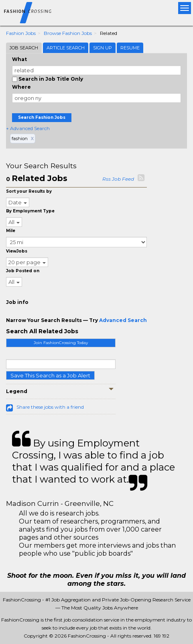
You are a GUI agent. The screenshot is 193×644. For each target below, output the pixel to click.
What (19, 59)
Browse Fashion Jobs (68, 33)
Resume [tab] (130, 48)
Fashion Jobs (21, 33)
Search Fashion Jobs (42, 117)
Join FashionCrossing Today (61, 343)
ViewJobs (17, 251)
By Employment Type (30, 211)
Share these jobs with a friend (50, 407)
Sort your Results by (29, 191)
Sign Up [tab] (103, 48)
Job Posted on (23, 271)
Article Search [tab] (66, 48)
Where (21, 87)
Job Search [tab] (24, 48)
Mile (11, 231)
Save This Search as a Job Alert (50, 375)
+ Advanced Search (28, 128)
